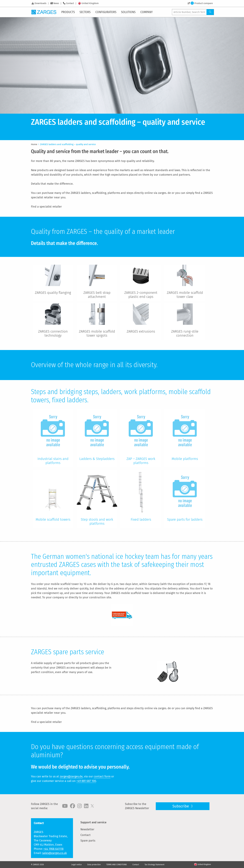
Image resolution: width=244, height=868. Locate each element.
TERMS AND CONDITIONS (117, 865)
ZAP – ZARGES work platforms (141, 461)
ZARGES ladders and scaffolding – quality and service (68, 144)
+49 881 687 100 (86, 781)
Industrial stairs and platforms (53, 461)
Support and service (93, 822)
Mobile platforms (185, 459)
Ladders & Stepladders (97, 459)
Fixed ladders (141, 519)
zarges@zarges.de (71, 776)
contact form (102, 776)
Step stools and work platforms (97, 522)
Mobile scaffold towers (53, 519)
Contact (70, 3)
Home (34, 144)
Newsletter (87, 829)
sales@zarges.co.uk (54, 853)
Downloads (40, 3)
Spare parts (88, 841)
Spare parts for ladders (185, 519)
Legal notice (76, 865)
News (56, 3)
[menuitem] (68, 12)
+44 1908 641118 (53, 849)
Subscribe (181, 806)
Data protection (94, 865)
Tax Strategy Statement (154, 865)
